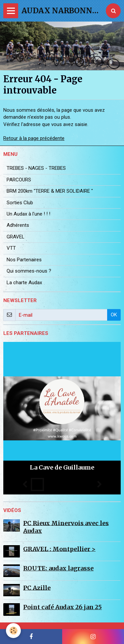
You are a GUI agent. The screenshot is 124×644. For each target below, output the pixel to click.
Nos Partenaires (24, 260)
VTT (11, 248)
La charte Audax (24, 283)
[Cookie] (13, 631)
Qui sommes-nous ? (29, 271)
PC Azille (37, 587)
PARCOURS (19, 180)
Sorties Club (20, 203)
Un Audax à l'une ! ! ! (28, 214)
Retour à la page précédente (34, 138)
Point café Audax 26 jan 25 (62, 607)
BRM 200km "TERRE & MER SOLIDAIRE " (50, 191)
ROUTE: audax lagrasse (58, 568)
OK (114, 315)
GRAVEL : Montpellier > (59, 549)
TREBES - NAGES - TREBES (36, 168)
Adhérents (18, 225)
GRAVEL (16, 237)
